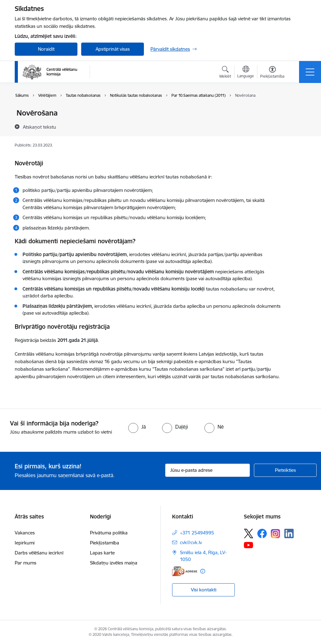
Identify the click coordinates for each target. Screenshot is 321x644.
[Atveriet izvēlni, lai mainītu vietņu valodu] (246, 73)
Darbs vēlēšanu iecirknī (39, 553)
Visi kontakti (204, 590)
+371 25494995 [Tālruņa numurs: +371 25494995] (197, 533)
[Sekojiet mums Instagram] (276, 534)
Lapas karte (102, 553)
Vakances (25, 533)
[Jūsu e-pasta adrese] (208, 470)
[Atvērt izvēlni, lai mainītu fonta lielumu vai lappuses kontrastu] (272, 73)
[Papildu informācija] (203, 571)
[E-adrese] (185, 571)
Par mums (26, 563)
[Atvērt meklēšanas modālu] (225, 73)
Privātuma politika (109, 533)
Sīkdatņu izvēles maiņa (114, 563)
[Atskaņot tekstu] (39, 127)
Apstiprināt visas (113, 49)
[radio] (137, 427)
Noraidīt (46, 49)
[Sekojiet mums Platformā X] (249, 533)
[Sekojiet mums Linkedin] (289, 533)
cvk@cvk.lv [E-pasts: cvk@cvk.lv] (191, 542)
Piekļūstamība (105, 543)
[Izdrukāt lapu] (297, 110)
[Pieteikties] (285, 470)
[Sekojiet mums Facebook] (262, 533)
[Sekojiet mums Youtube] (249, 545)
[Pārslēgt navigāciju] (310, 72)
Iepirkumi (25, 543)
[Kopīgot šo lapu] (297, 126)
